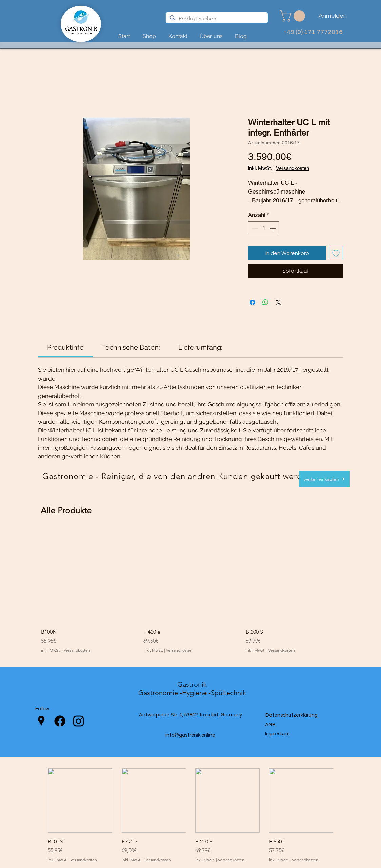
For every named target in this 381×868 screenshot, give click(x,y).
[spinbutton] (264, 228)
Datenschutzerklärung (292, 715)
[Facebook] (60, 721)
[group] (190, 591)
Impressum (277, 734)
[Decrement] (254, 228)
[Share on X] (278, 302)
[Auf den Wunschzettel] (336, 253)
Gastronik (192, 684)
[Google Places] (41, 721)
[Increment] (274, 228)
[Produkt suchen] (216, 19)
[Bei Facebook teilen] (253, 302)
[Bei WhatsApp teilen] (265, 302)
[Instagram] (78, 721)
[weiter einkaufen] (324, 479)
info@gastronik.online (190, 735)
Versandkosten (293, 168)
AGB (270, 725)
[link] (294, 16)
